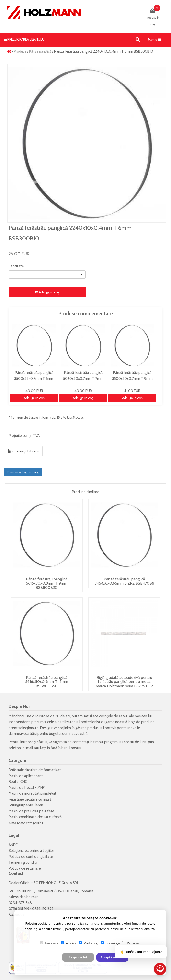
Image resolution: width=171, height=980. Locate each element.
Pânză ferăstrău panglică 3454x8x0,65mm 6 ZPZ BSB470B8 (124, 581)
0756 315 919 (19, 909)
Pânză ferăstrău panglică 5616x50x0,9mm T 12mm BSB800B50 (47, 682)
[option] (87, 143)
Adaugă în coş (47, 292)
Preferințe (110, 943)
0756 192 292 (43, 909)
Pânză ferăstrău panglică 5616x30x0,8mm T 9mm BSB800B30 (47, 583)
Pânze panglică (40, 51)
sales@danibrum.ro (24, 897)
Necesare (49, 943)
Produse (20, 51)
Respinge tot (78, 957)
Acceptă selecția (112, 957)
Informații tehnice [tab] (23, 451)
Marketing (88, 943)
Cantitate (16, 266)
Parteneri (131, 943)
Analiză (68, 943)
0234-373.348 (20, 903)
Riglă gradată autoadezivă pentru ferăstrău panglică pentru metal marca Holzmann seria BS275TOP (124, 682)
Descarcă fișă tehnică (23, 472)
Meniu (156, 41)
